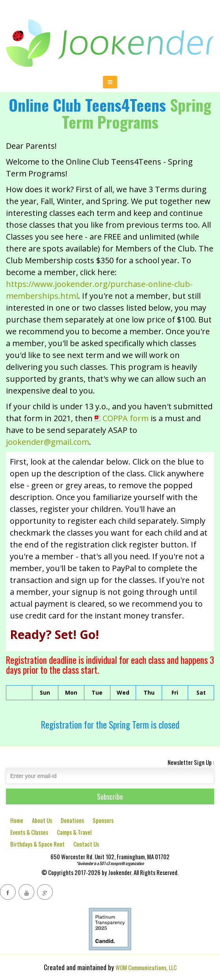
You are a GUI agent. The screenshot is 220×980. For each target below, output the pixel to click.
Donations (72, 820)
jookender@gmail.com (48, 442)
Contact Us (86, 844)
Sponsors (103, 820)
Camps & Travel (74, 832)
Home (17, 820)
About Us (42, 820)
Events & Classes (29, 832)
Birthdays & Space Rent (37, 844)
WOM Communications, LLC (146, 967)
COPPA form (122, 418)
